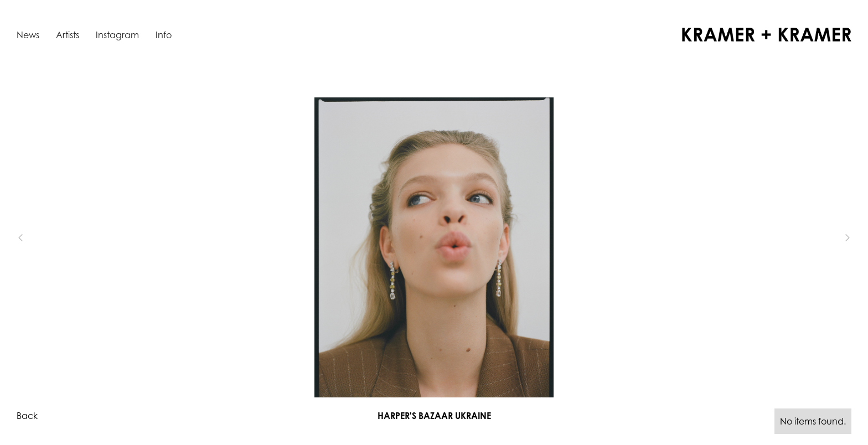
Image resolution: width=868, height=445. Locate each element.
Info (164, 35)
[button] (39, 238)
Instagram (117, 35)
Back (27, 416)
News (28, 35)
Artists (68, 35)
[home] (767, 35)
